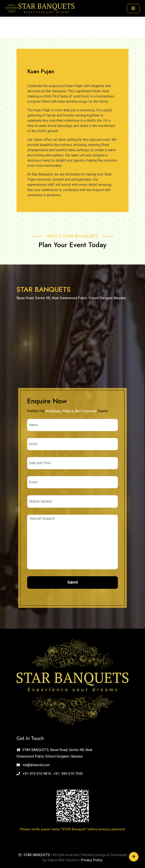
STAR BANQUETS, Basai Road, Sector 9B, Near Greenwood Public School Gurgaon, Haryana (54, 753)
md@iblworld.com (33, 765)
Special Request (72, 542)
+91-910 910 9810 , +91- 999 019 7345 (50, 774)
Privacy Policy (92, 860)
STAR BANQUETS (37, 855)
